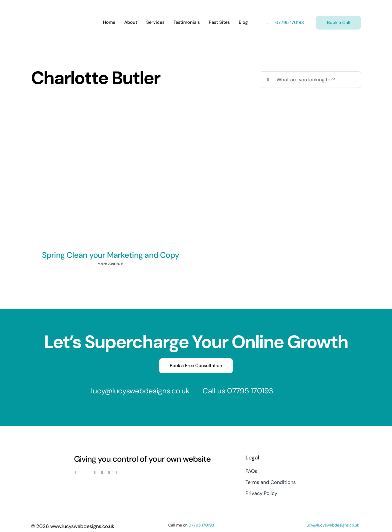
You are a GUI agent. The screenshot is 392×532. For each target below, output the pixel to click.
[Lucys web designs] (57, 7)
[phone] (123, 472)
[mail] (116, 472)
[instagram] (88, 472)
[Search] (268, 80)
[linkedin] (102, 472)
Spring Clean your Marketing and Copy (110, 255)
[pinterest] (109, 472)
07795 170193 (289, 23)
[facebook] (75, 472)
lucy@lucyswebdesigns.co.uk (140, 391)
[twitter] (82, 472)
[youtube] (95, 472)
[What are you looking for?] (310, 80)
